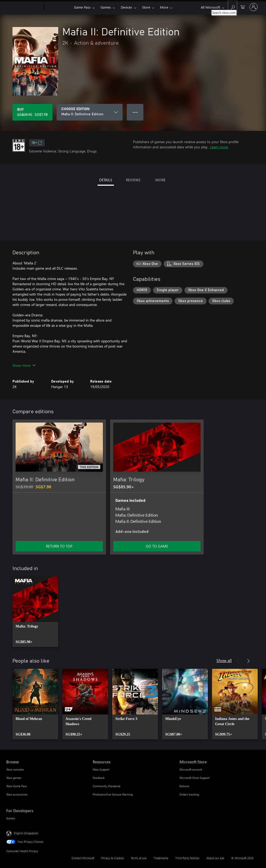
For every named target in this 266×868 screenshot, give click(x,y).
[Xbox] (58, 7)
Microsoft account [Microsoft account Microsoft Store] (191, 769)
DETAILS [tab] (106, 180)
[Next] (248, 661)
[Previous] (238, 661)
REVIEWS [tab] (133, 180)
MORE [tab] (160, 180)
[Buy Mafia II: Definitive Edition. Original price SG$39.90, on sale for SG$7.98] (32, 112)
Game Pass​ (82, 7)
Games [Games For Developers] (11, 818)
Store (146, 7)
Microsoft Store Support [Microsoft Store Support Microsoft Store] (195, 778)
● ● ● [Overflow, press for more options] (135, 112)
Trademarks (161, 858)
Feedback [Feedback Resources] (99, 778)
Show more (24, 365)
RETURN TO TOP (59, 546)
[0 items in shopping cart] (243, 7)
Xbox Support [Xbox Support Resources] (101, 769)
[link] (35, 612)
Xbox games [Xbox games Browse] (14, 778)
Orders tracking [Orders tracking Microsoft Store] (189, 794)
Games (106, 7)
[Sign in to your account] (254, 7)
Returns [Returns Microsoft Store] (184, 786)
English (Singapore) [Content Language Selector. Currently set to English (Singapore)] (26, 833)
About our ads (215, 858)
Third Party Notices (187, 858)
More (164, 7)
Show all (224, 660)
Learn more (219, 147)
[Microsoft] (24, 7)
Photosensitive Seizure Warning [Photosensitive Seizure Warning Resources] (113, 794)
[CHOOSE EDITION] (90, 112)
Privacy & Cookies (113, 858)
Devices (127, 7)
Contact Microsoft (83, 858)
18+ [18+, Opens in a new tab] (37, 143)
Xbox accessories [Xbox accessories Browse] (17, 794)
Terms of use (139, 858)
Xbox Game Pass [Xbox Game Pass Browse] (17, 786)
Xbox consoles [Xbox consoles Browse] (15, 769)
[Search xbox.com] (232, 7)
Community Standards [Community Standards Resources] (107, 786)
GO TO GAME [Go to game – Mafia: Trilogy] (157, 546)
